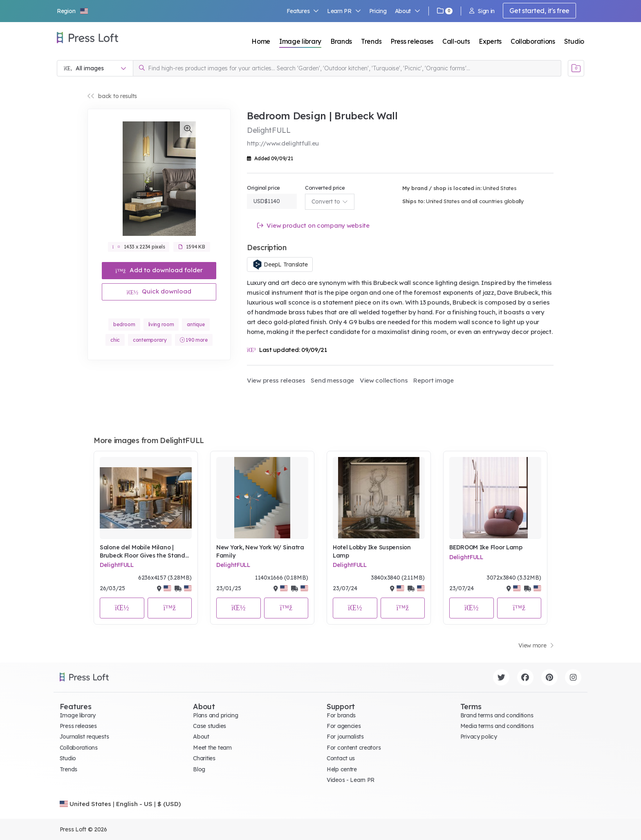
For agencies (344, 726)
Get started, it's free (539, 11)
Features (303, 11)
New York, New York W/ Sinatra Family (260, 551)
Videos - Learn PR (351, 780)
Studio (574, 41)
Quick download (159, 291)
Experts (490, 41)
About (408, 11)
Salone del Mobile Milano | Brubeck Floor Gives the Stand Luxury (142, 552)
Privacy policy (479, 737)
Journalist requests (84, 737)
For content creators (354, 748)
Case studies (210, 726)
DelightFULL (117, 565)
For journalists (345, 737)
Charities (204, 758)
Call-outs (456, 41)
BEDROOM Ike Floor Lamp (486, 547)
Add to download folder (159, 270)
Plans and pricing (215, 715)
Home (261, 41)
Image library (300, 41)
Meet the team (212, 748)
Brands (341, 41)
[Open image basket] (576, 68)
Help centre (342, 769)
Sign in (482, 11)
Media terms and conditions (497, 726)
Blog (199, 769)
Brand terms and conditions (497, 715)
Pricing (378, 11)
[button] (73, 11)
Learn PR (344, 11)
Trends (371, 41)
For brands (341, 715)
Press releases (412, 41)
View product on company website (313, 225)
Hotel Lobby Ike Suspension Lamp (372, 551)
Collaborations (533, 41)
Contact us (341, 758)
